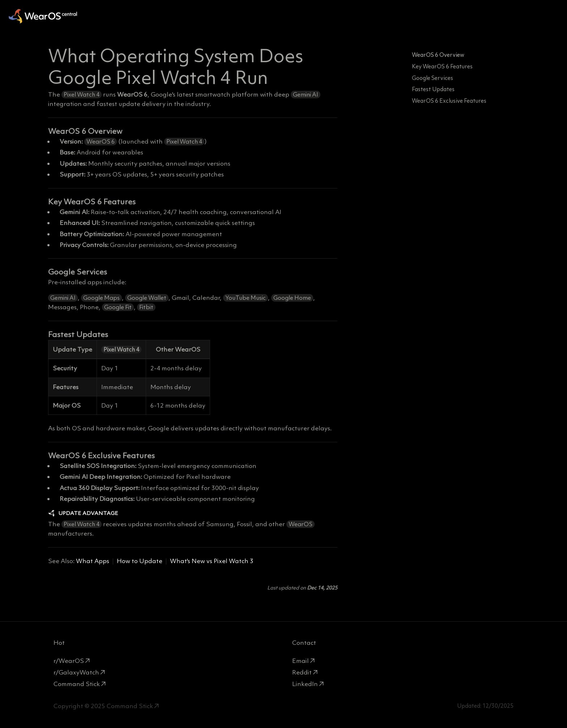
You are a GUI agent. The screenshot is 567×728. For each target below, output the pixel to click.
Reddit (302, 672)
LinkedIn (305, 684)
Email (300, 661)
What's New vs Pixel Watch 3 (212, 561)
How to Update (140, 561)
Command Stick (77, 684)
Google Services (432, 78)
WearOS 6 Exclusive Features (449, 101)
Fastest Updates (433, 89)
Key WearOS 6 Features (442, 66)
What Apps (93, 561)
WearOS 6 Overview (438, 55)
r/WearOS (69, 661)
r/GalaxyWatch (76, 672)
